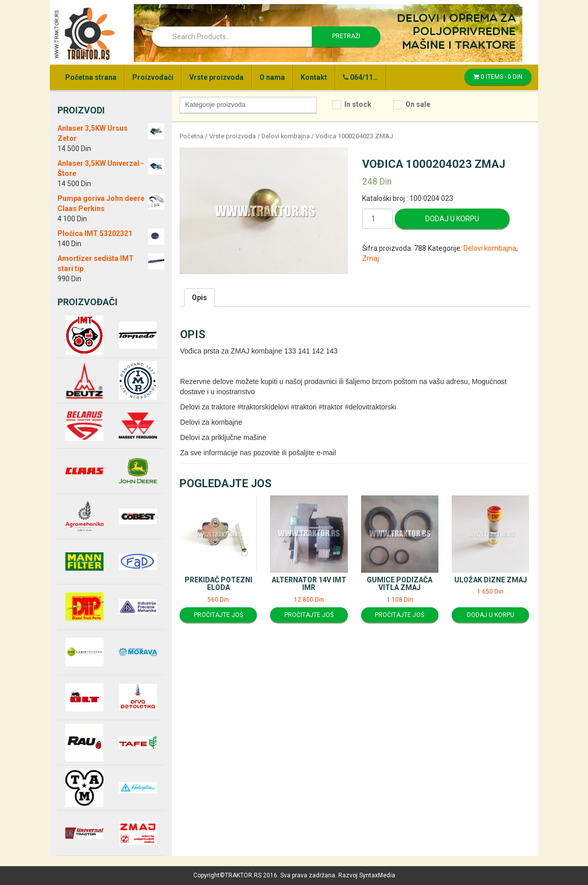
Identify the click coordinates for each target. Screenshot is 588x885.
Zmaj (371, 258)
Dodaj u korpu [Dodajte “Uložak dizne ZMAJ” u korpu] (491, 615)
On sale (418, 104)
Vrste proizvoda (216, 77)
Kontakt (314, 77)
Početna (192, 136)
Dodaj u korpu (452, 219)
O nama (272, 77)
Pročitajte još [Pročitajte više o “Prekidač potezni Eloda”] (218, 615)
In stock (358, 104)
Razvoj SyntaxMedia (367, 875)
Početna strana (91, 77)
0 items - (498, 77)
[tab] (199, 298)
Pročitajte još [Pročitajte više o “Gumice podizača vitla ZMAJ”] (400, 615)
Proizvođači (153, 77)
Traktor (84, 33)
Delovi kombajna (286, 136)
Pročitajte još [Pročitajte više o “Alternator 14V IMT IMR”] (309, 615)
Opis (199, 298)
